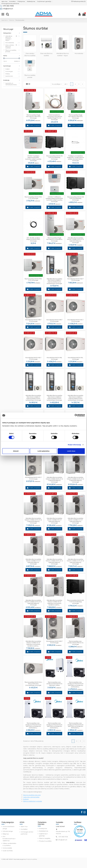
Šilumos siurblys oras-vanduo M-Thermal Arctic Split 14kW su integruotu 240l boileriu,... (33, 725)
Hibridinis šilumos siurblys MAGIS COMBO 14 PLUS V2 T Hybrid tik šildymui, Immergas (75, 480)
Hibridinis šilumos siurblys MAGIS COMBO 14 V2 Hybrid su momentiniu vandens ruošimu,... (33, 644)
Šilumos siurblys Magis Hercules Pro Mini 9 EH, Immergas (75, 116)
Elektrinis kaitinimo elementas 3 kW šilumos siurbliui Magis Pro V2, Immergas (54, 117)
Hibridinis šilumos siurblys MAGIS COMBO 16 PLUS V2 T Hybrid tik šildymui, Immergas (54, 480)
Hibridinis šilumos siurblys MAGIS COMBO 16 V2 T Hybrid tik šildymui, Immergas (54, 521)
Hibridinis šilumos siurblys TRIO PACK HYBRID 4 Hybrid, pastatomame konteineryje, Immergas (75, 398)
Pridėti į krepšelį (33, 125)
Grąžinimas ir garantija (44, 1)
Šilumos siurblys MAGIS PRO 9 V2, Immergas (33, 280)
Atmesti (16, 451)
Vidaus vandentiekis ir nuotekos (9, 844)
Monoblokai (79, 53)
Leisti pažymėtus (43, 451)
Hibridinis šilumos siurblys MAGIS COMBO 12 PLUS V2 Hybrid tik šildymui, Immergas (33, 603)
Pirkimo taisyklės (45, 838)
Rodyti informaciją (74, 445)
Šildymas (6, 834)
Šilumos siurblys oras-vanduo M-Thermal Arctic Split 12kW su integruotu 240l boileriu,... (54, 725)
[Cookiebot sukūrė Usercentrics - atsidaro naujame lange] (76, 415)
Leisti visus (71, 451)
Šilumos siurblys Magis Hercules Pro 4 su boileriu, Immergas (54, 239)
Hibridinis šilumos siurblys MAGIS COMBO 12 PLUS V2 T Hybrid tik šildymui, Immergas (33, 521)
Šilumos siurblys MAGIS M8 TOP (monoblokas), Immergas (75, 198)
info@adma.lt (8, 9)
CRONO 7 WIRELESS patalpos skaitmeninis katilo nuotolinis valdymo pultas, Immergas (54, 199)
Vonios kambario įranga (9, 828)
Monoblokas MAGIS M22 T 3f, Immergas (75, 280)
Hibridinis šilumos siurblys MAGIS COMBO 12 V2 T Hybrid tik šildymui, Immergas (33, 562)
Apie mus (4, 1)
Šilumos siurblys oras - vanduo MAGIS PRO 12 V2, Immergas (75, 643)
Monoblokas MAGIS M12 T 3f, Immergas (33, 358)
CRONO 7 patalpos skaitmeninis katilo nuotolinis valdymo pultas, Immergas (33, 158)
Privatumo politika (45, 841)
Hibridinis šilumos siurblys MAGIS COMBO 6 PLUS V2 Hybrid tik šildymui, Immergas (75, 240)
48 (66, 84)
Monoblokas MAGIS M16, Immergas (54, 358)
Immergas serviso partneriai (10, 3)
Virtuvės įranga (8, 831)
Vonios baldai (7, 848)
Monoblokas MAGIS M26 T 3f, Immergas (54, 642)
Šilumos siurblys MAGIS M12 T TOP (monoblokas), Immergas (75, 602)
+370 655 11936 (8, 6)
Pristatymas (21, 1)
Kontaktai (12, 1)
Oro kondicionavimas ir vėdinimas (9, 839)
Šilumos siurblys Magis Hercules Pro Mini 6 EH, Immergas (33, 116)
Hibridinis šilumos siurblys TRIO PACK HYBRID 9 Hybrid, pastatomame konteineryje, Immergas (33, 398)
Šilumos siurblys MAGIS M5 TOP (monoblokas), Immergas (54, 157)
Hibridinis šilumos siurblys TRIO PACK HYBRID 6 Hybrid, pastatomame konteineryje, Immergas (54, 398)
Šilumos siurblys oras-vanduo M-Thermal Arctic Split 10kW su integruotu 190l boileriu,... (75, 725)
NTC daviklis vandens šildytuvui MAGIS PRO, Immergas (33, 239)
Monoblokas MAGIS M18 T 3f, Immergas (33, 320)
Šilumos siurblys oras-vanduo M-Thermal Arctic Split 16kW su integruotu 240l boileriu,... (75, 684)
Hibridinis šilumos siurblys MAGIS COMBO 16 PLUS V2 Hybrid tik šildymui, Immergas (54, 562)
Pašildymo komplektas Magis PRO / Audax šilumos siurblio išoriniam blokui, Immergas (75, 158)
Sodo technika (8, 851)
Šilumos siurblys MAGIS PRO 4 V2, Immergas (33, 198)
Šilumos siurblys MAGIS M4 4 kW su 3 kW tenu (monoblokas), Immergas (33, 684)
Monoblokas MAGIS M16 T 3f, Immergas (54, 320)
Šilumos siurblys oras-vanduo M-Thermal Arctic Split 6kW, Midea (54, 684)
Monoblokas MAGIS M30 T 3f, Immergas (33, 478)
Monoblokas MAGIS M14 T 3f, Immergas (75, 320)
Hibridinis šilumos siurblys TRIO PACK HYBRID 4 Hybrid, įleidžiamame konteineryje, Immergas (54, 281)
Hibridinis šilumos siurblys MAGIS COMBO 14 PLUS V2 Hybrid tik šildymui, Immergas (75, 562)
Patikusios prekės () (78, 1)
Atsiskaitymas (31, 1)
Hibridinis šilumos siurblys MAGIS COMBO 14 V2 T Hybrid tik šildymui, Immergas (75, 521)
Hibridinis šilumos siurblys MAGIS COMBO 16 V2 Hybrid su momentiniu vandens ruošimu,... (54, 603)
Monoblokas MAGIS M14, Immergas (75, 358)
